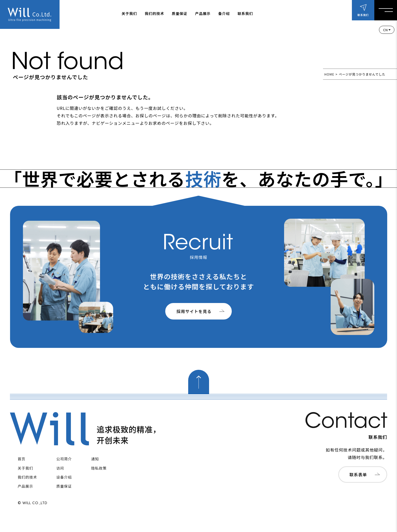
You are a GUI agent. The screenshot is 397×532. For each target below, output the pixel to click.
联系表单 (358, 474)
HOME (329, 74)
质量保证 (180, 13)
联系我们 (245, 13)
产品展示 (203, 13)
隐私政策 (99, 468)
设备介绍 (64, 477)
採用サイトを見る (194, 311)
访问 (60, 468)
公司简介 (64, 459)
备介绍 (224, 13)
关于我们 (129, 13)
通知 (95, 459)
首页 (22, 459)
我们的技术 (155, 13)
